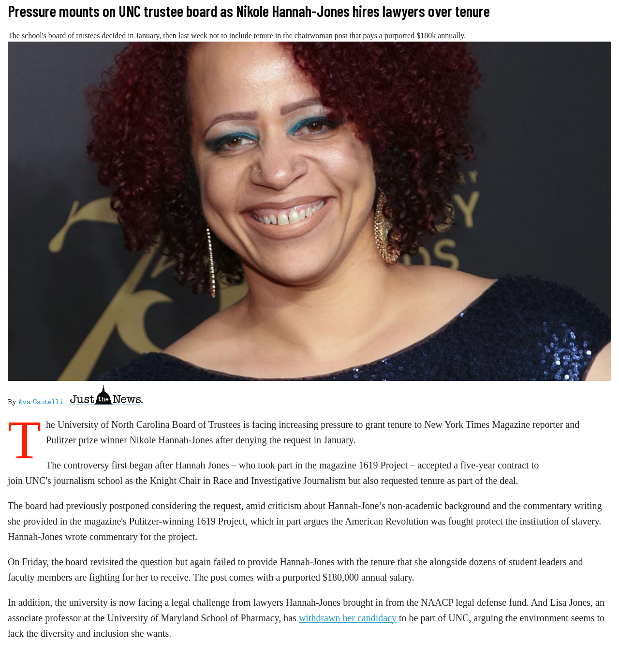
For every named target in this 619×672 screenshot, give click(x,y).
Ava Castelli (41, 403)
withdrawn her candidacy (348, 618)
